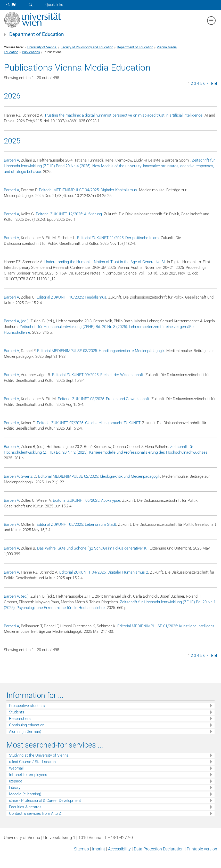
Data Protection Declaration (159, 849)
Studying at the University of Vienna (39, 755)
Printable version (202, 849)
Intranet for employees (28, 775)
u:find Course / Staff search (32, 762)
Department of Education (37, 34)
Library (15, 788)
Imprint (99, 849)
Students (17, 712)
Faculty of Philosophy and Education (87, 47)
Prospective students (27, 706)
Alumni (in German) (25, 732)
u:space (16, 781)
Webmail (16, 768)
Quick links (54, 5)
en (10, 5)
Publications (31, 52)
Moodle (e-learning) (25, 794)
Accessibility (119, 849)
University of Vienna (42, 47)
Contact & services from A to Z (35, 813)
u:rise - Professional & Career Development (45, 801)
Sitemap (81, 849)
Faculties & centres (25, 807)
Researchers (20, 719)
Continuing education (27, 725)
